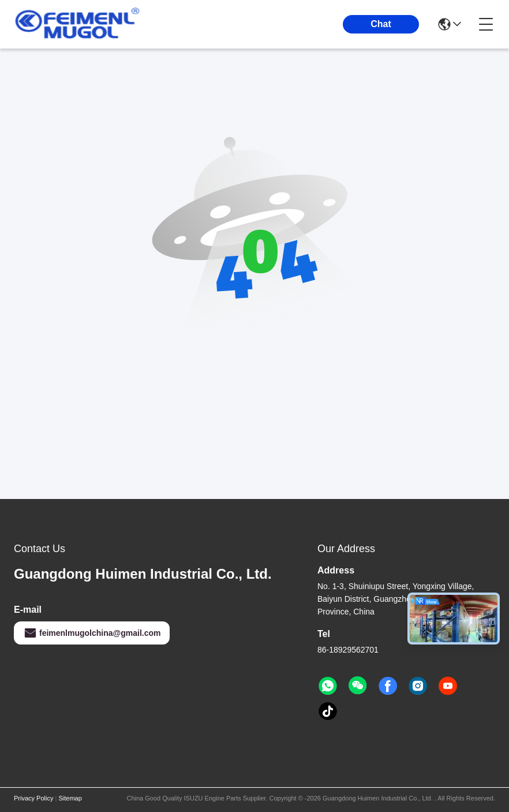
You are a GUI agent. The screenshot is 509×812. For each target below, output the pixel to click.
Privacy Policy (33, 798)
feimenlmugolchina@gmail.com (92, 633)
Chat (381, 24)
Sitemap (70, 798)
